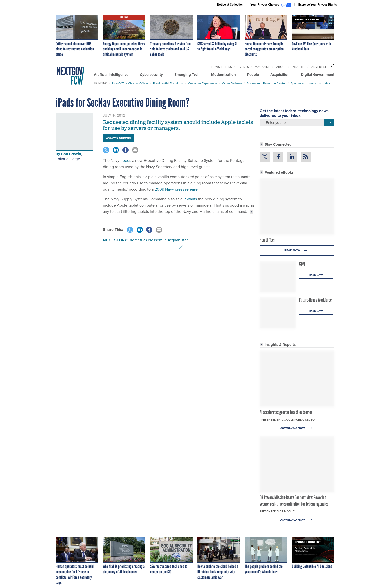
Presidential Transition (168, 83)
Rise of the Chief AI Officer (130, 83)
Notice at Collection (230, 5)
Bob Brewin (71, 154)
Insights (299, 67)
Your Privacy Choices (271, 5)
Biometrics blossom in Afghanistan (159, 240)
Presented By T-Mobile (277, 511)
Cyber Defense (232, 83)
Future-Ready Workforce (315, 300)
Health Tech (268, 240)
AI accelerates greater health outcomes (286, 412)
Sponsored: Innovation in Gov (311, 83)
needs (126, 161)
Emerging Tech (187, 75)
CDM (302, 264)
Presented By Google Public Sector (288, 420)
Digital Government (318, 75)
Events (243, 67)
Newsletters (222, 67)
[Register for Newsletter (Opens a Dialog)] (329, 123)
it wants (190, 199)
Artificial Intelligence (111, 75)
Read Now (297, 251)
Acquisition (280, 75)
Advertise (319, 67)
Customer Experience (203, 83)
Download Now (297, 428)
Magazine (263, 67)
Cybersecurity (151, 75)
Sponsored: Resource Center (266, 83)
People (253, 75)
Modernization (223, 75)
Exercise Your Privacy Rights (318, 5)
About (281, 67)
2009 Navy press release (176, 189)
